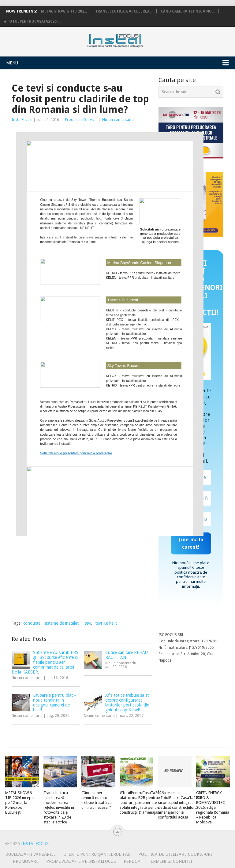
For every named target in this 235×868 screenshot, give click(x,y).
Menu (12, 63)
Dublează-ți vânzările (30, 854)
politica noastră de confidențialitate (191, 575)
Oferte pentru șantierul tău (97, 854)
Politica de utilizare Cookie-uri (175, 854)
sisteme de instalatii (62, 623)
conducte (32, 623)
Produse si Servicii (81, 120)
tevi (88, 623)
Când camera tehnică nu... (188, 11)
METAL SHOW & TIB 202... (64, 11)
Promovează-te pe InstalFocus (81, 861)
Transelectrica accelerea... (124, 11)
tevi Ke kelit (106, 623)
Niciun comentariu (118, 120)
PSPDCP (132, 861)
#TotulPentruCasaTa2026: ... (33, 21)
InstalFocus (129, 39)
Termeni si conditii (170, 861)
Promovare (26, 861)
